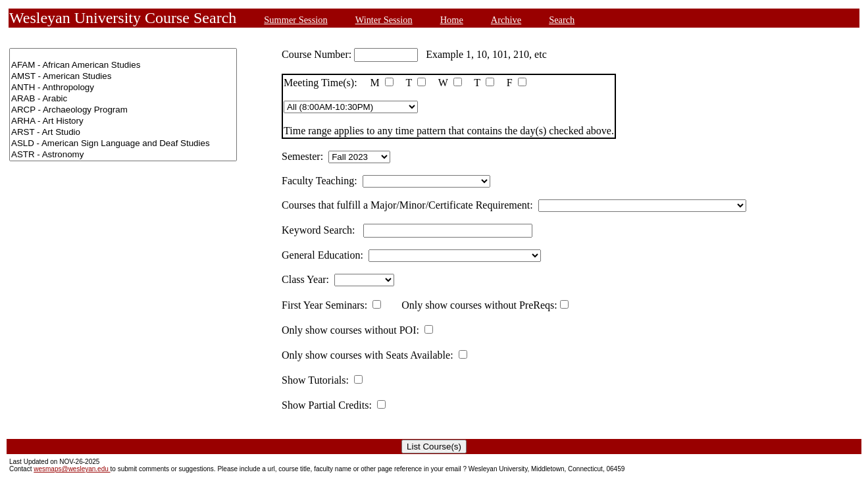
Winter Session (384, 20)
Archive (506, 20)
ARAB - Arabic (123, 99)
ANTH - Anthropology (123, 88)
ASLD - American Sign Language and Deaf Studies (123, 144)
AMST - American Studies (123, 77)
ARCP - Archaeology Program (123, 110)
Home (452, 20)
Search (562, 20)
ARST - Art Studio (123, 133)
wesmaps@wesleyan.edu (72, 469)
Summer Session (295, 20)
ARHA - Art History (123, 121)
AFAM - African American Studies (123, 65)
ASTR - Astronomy (123, 155)
